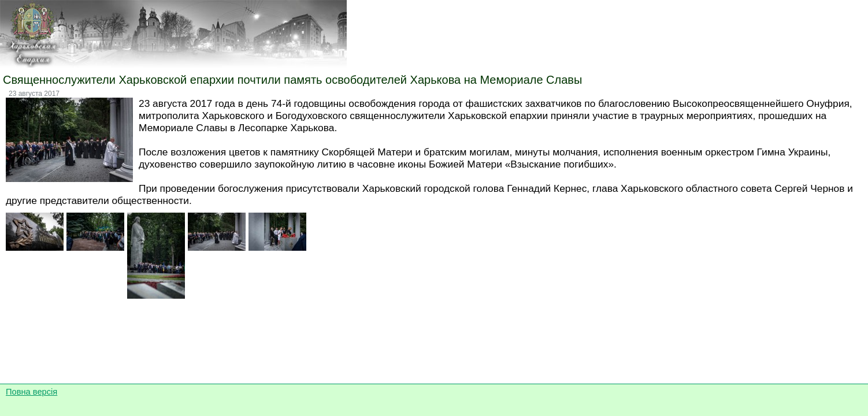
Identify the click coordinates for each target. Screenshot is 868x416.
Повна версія (31, 392)
